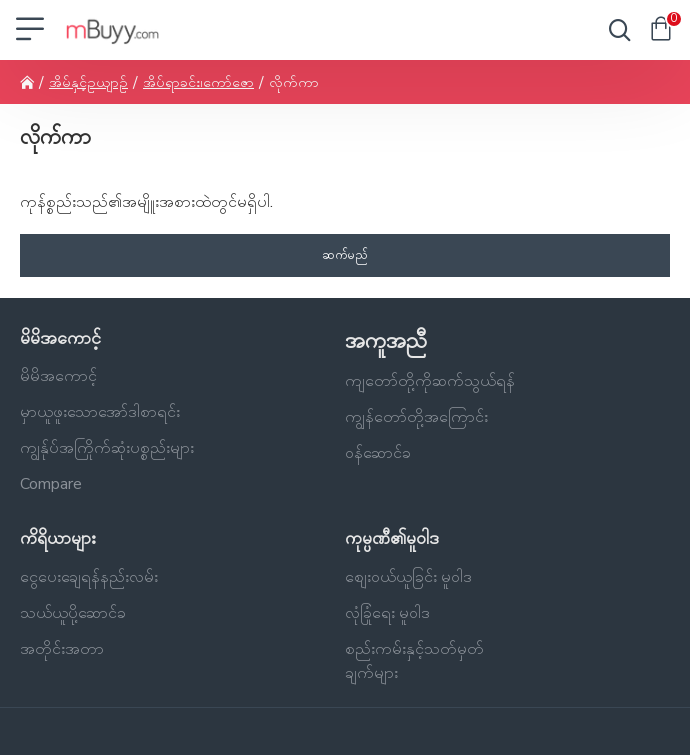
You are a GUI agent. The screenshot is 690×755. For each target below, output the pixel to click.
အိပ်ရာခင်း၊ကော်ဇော (198, 82)
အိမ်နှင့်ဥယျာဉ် (88, 82)
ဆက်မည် (345, 255)
